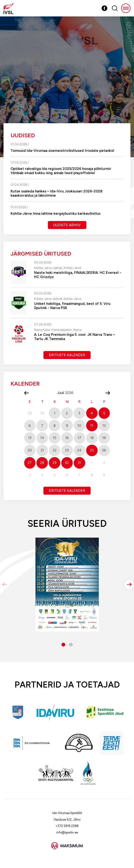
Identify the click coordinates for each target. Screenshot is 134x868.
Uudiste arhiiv (67, 225)
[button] (129, 585)
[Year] (71, 393)
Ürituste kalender (67, 355)
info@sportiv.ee (67, 832)
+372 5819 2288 (67, 826)
